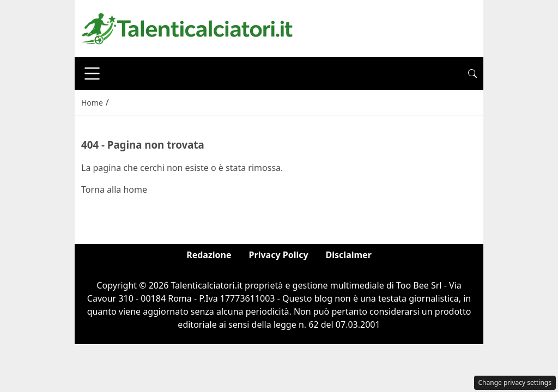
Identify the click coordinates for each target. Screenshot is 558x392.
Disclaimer (349, 255)
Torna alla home (114, 189)
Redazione (209, 255)
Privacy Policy (279, 255)
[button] (472, 73)
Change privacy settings (515, 382)
